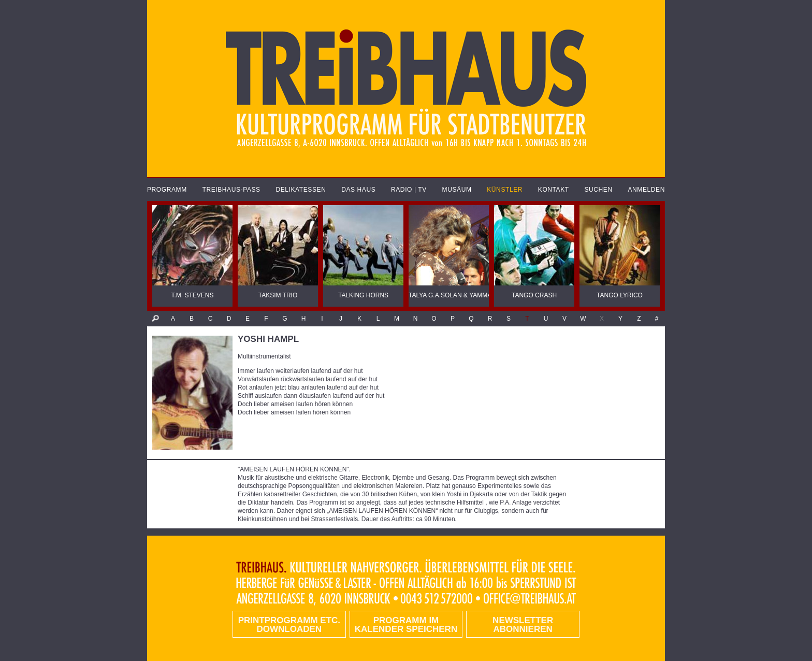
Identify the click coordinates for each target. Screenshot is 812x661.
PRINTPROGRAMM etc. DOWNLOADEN (289, 625)
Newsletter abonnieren (523, 625)
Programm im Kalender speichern (406, 625)
